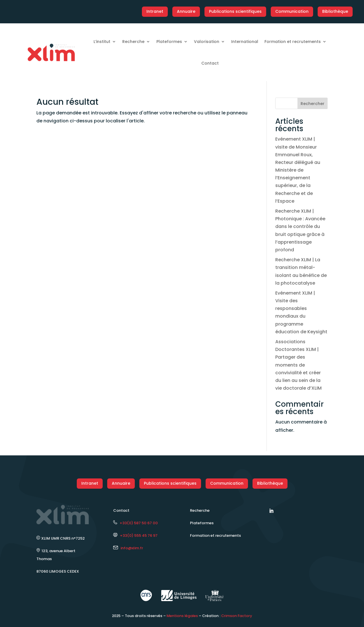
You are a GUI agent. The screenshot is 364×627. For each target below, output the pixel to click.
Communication (292, 11)
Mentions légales (182, 616)
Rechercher (313, 104)
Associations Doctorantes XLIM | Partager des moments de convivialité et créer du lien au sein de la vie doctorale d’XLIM (298, 365)
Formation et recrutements (293, 42)
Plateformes (169, 42)
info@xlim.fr (132, 548)
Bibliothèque (335, 11)
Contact (210, 63)
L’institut (102, 42)
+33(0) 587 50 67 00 (136, 523)
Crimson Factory (237, 616)
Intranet (155, 11)
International (245, 42)
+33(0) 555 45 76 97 (135, 535)
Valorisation (207, 42)
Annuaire (186, 11)
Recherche (133, 42)
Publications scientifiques (235, 11)
